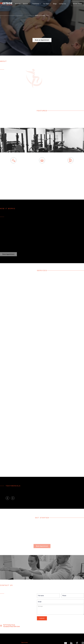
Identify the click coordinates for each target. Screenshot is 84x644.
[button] (26, 4)
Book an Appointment (42, 39)
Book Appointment (8, 255)
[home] (6, 4)
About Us (18, 4)
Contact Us (62, 4)
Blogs (55, 4)
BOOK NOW (78, 4)
